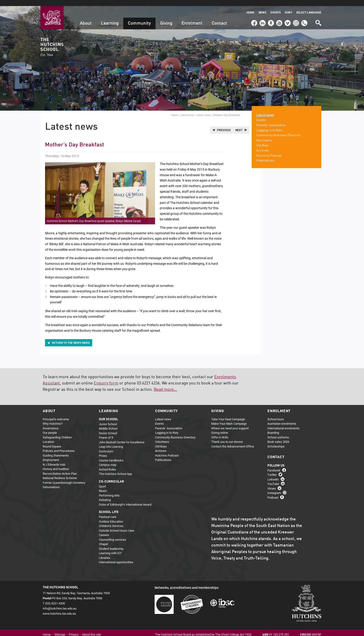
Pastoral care (108, 511)
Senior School (108, 427)
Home (250, 6)
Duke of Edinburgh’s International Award (125, 498)
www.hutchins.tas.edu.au (59, 607)
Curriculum (106, 445)
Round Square (52, 440)
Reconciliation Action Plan (60, 467)
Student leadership (111, 543)
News (262, 6)
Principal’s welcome (56, 413)
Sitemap (60, 628)
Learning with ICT (110, 547)
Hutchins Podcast (269, 149)
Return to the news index (71, 337)
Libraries (105, 552)
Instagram (296, 15)
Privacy (74, 628)
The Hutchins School (52, 41)
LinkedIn (262, 15)
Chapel (103, 538)
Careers (104, 529)
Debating (105, 494)
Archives (263, 145)
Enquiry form (106, 377)
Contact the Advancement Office (233, 440)
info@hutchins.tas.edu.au (60, 602)
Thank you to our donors (227, 436)
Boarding (273, 427)
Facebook (254, 15)
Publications (265, 155)
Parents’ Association (271, 119)
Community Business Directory (278, 129)
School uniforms (278, 431)
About (86, 17)
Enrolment (192, 17)
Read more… (165, 383)
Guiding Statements (56, 449)
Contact (219, 17)
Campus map (108, 459)
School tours (276, 413)
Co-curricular (111, 476)
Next (239, 124)
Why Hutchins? (53, 417)
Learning (110, 17)
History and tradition (56, 463)
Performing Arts (109, 489)
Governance (51, 422)
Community (139, 17)
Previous (224, 124)
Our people (50, 427)
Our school (109, 413)
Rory (288, 6)
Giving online (220, 427)
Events (276, 6)
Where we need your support (230, 422)
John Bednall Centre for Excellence (122, 436)
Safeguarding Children (57, 431)
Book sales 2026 (278, 436)
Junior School (108, 418)
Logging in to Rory (269, 124)
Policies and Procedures (59, 445)
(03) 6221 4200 (304, 15)
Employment (51, 454)
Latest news (203, 109)
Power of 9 (106, 431)
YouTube (279, 15)
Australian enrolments (282, 417)
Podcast (270, 15)
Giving (166, 17)
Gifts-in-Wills (220, 431)
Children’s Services (111, 520)
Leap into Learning (111, 441)
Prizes (103, 450)
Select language (309, 6)
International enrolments (283, 422)
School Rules (107, 463)
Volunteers (264, 134)
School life (109, 506)
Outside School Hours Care (117, 524)
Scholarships (276, 440)
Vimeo (286, 15)
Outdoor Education (111, 515)
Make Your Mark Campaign (229, 417)
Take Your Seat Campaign (228, 413)
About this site (92, 628)
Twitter (272, 469)
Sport (102, 480)
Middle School (108, 422)
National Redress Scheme (60, 472)
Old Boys (262, 139)
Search (318, 15)
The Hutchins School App (115, 468)
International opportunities (116, 556)
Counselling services (112, 533)
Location (48, 436)
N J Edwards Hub (54, 458)
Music (103, 485)
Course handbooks (111, 454)
